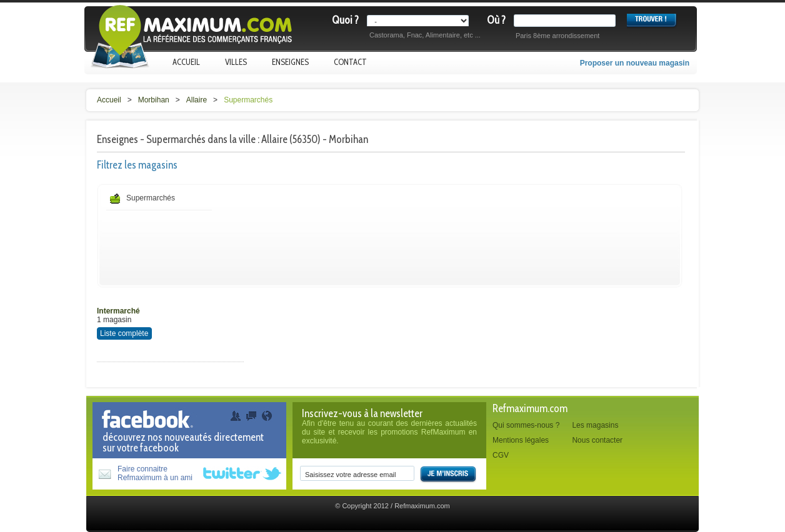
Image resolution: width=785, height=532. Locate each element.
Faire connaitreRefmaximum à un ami (155, 473)
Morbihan (154, 100)
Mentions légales (521, 440)
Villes (236, 62)
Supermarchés (248, 100)
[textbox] (567, 21)
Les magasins (595, 425)
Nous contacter (597, 440)
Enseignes (290, 62)
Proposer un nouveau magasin (635, 63)
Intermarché (118, 311)
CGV (501, 455)
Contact (350, 62)
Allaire (197, 100)
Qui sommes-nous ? (526, 425)
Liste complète (124, 333)
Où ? (496, 20)
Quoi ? (345, 20)
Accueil (186, 62)
